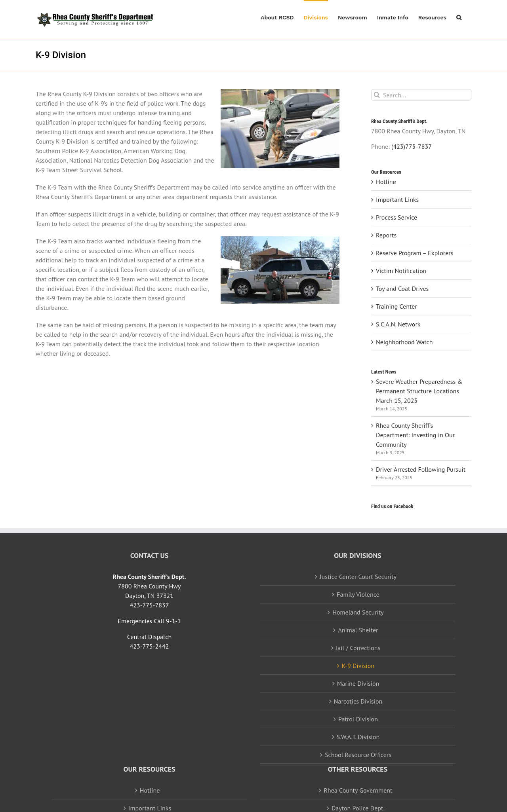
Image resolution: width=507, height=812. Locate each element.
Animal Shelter (358, 630)
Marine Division (358, 683)
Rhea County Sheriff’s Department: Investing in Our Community (415, 435)
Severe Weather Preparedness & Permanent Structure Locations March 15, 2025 (419, 391)
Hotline (386, 182)
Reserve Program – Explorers (415, 253)
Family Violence (358, 594)
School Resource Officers (358, 755)
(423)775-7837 (412, 146)
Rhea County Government (358, 790)
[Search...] (421, 95)
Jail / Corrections (358, 648)
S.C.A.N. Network (398, 324)
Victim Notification (401, 271)
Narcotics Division (358, 701)
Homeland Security (358, 612)
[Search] (377, 95)
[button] (459, 17)
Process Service (396, 217)
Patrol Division (358, 719)
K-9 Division (358, 666)
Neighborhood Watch (404, 342)
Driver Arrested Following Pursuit (421, 469)
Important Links (397, 199)
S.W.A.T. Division (358, 737)
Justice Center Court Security (358, 577)
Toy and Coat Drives (402, 288)
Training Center (396, 306)
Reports (386, 235)
